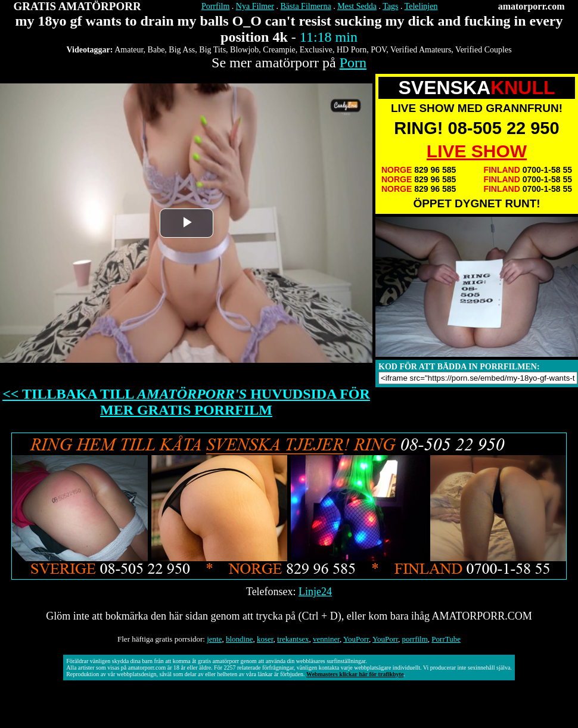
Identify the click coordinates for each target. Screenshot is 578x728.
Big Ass (182, 50)
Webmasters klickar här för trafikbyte (355, 674)
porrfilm (415, 639)
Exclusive (316, 50)
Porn (353, 63)
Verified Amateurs (421, 50)
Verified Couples (483, 50)
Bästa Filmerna (306, 6)
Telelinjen (421, 6)
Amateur (129, 50)
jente (214, 639)
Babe (156, 50)
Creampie (279, 50)
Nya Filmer (255, 6)
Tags (390, 6)
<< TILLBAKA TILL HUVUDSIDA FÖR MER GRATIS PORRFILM (186, 402)
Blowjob (244, 50)
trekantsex (293, 639)
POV (378, 50)
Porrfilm (215, 6)
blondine (240, 639)
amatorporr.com (532, 6)
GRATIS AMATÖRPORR (77, 6)
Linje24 (315, 592)
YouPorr (356, 639)
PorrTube (446, 639)
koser (265, 639)
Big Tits (212, 50)
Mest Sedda (357, 6)
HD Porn (352, 50)
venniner (326, 639)
